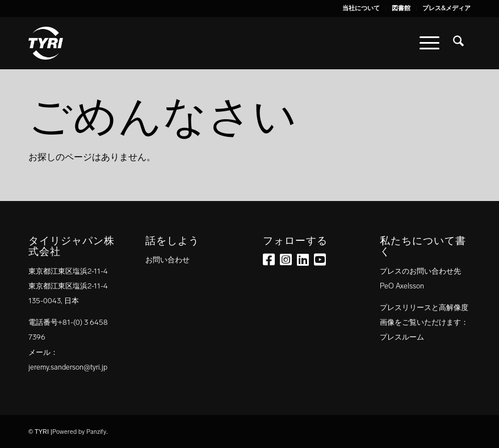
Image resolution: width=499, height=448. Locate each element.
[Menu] (429, 43)
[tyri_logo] (46, 43)
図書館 (401, 8)
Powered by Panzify (79, 432)
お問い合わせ (167, 260)
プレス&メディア (446, 8)
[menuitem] (361, 9)
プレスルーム (402, 337)
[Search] (458, 43)
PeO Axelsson (402, 286)
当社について (361, 8)
